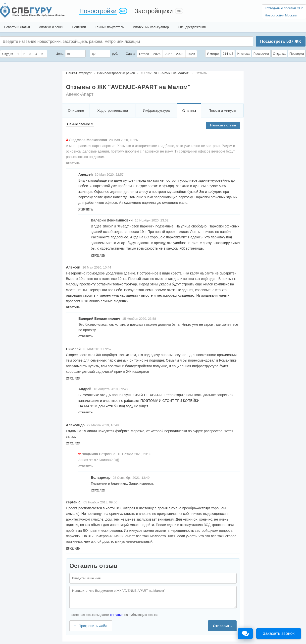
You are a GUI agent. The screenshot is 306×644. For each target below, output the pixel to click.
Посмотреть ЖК (280, 41)
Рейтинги (79, 27)
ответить (73, 163)
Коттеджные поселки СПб (284, 8)
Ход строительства (113, 110)
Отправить (222, 626)
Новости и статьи (17, 27)
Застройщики (154, 11)
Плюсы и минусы (222, 110)
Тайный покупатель (109, 27)
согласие (117, 615)
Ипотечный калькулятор (151, 27)
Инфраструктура (156, 110)
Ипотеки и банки (51, 27)
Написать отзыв (223, 125)
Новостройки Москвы (281, 15)
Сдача (130, 54)
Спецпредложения (192, 27)
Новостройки (98, 11)
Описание (76, 110)
